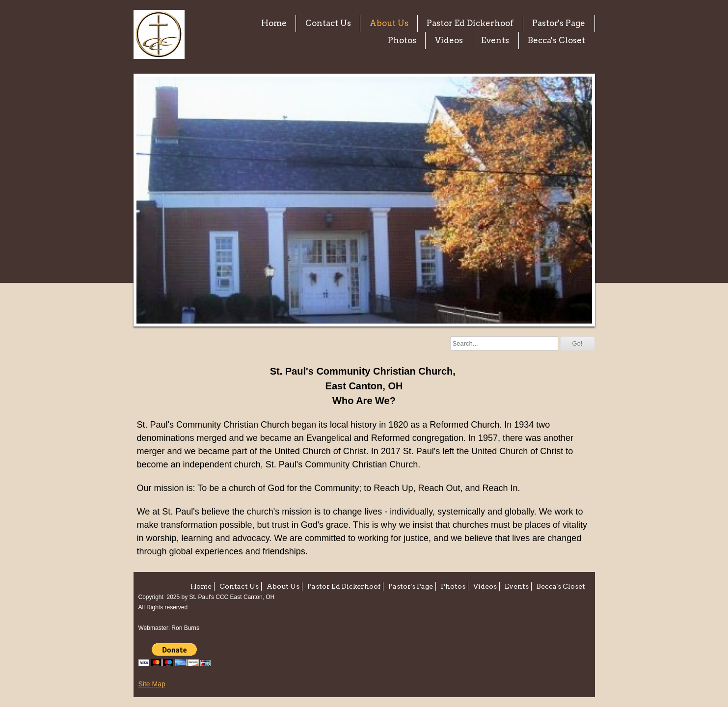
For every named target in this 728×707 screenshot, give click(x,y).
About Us (389, 23)
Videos (449, 40)
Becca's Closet (556, 40)
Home (274, 23)
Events (495, 40)
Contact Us (328, 23)
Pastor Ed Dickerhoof (470, 23)
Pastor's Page (559, 23)
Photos (402, 40)
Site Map (152, 684)
